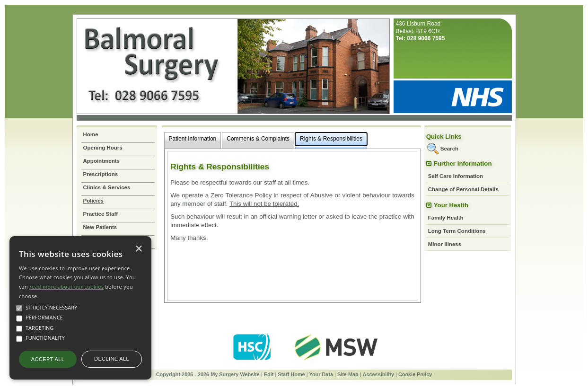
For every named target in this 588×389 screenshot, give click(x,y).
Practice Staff (101, 214)
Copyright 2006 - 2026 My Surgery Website (208, 374)
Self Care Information (456, 176)
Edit (269, 374)
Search (449, 149)
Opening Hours (103, 148)
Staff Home (291, 374)
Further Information (463, 164)
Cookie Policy (415, 374)
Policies (94, 201)
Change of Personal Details (463, 189)
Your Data (321, 374)
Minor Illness (445, 244)
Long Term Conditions (457, 231)
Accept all (48, 359)
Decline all (112, 359)
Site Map (348, 374)
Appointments (101, 161)
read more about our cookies (66, 287)
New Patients (100, 227)
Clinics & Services (107, 187)
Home (91, 134)
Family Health (446, 218)
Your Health (451, 205)
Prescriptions (101, 174)
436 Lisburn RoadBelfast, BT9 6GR (421, 31)
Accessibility (379, 374)
